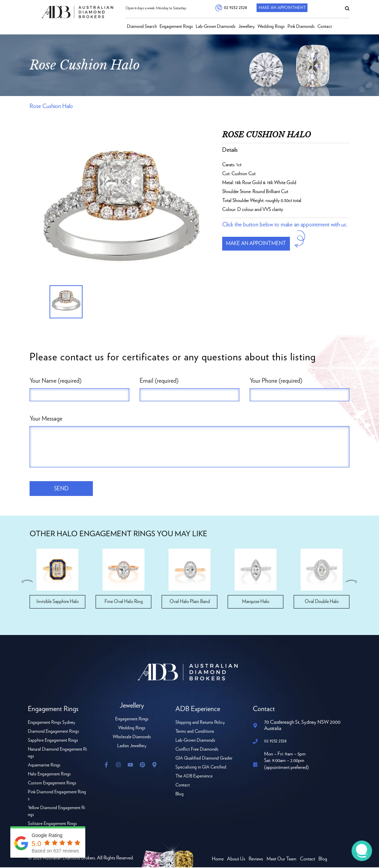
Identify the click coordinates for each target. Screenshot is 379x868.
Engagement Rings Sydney (52, 723)
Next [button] (352, 582)
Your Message (46, 419)
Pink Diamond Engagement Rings (57, 796)
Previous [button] (27, 582)
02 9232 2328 (235, 8)
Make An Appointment (281, 8)
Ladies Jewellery (132, 747)
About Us (236, 860)
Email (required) (159, 381)
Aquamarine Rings (44, 766)
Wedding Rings (271, 27)
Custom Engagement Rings (52, 784)
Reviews (256, 860)
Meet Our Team (281, 860)
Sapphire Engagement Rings (53, 741)
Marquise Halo (256, 602)
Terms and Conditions (195, 732)
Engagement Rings (176, 27)
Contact (325, 27)
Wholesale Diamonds (132, 738)
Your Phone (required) (276, 381)
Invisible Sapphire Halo (58, 602)
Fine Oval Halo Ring (124, 602)
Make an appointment (258, 244)
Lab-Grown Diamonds (216, 27)
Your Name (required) (56, 381)
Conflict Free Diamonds (197, 750)
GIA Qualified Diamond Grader (204, 759)
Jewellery (247, 27)
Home (218, 860)
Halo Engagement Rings (49, 775)
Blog (180, 795)
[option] (121, 213)
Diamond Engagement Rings (53, 732)
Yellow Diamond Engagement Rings (57, 812)
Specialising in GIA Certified (201, 768)
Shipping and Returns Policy (200, 723)
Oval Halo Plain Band (190, 602)
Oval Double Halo (322, 602)
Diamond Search (142, 27)
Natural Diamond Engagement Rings (57, 754)
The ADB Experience (194, 777)
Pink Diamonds (301, 27)
